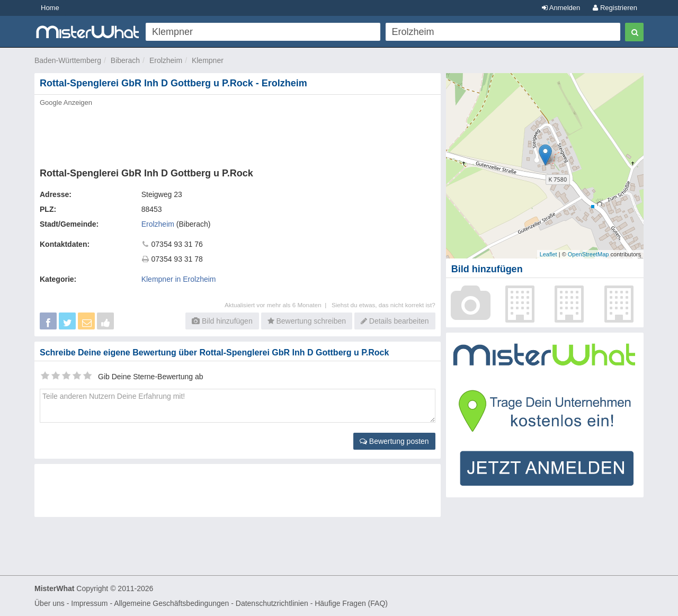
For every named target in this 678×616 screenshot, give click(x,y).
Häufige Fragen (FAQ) (351, 603)
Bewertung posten (394, 441)
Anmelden (561, 8)
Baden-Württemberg (68, 60)
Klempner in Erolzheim (179, 279)
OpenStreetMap (588, 254)
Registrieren (615, 8)
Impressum (89, 603)
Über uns (50, 603)
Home (50, 8)
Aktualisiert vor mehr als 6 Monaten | (278, 305)
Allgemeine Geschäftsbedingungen (171, 603)
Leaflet (548, 254)
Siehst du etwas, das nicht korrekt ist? (383, 305)
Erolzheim (166, 60)
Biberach (125, 60)
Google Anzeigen (66, 102)
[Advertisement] (237, 134)
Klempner (208, 60)
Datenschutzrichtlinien (272, 603)
